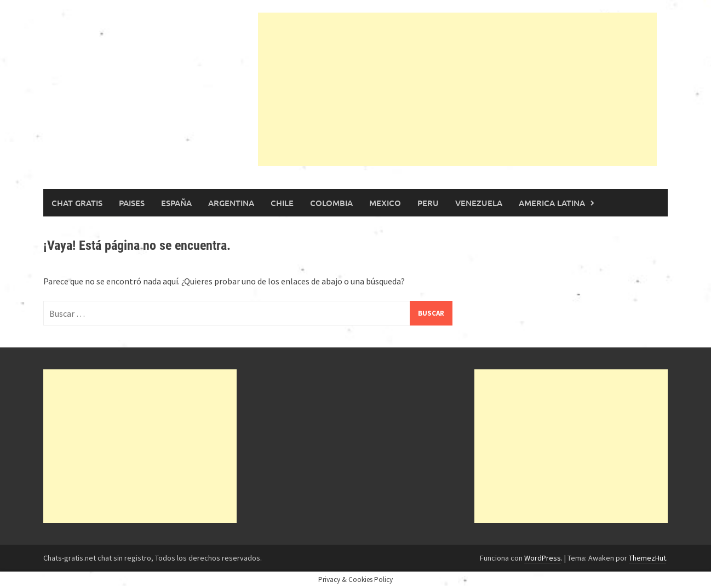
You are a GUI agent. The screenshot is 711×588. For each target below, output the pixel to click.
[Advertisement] (457, 89)
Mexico (385, 203)
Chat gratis (77, 203)
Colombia (331, 203)
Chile (282, 203)
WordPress (543, 558)
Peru (428, 203)
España (176, 203)
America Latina (552, 203)
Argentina (231, 203)
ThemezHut (647, 558)
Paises (132, 203)
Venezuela (479, 203)
